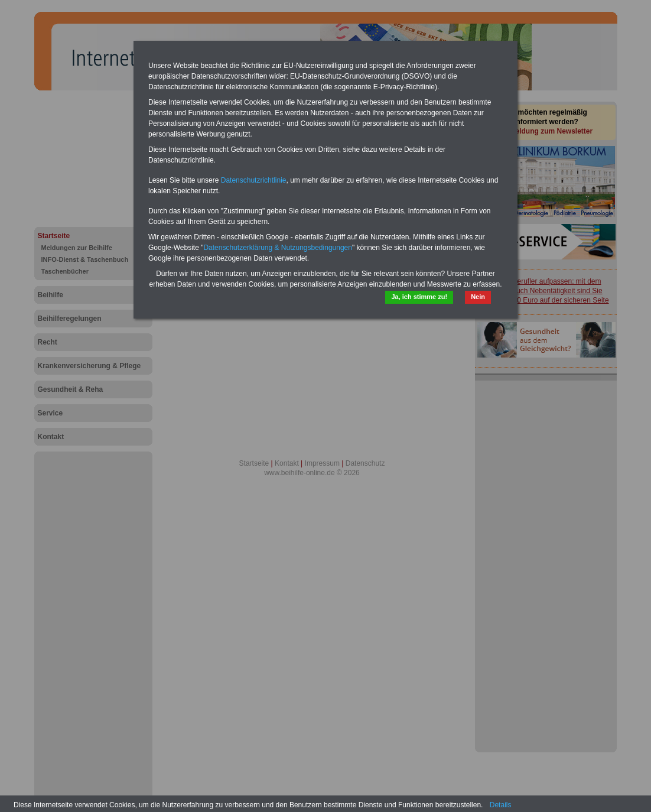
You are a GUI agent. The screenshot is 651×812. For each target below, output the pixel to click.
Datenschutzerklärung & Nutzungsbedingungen (278, 248)
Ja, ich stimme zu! (419, 297)
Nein (478, 297)
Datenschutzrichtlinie (254, 180)
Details (501, 805)
